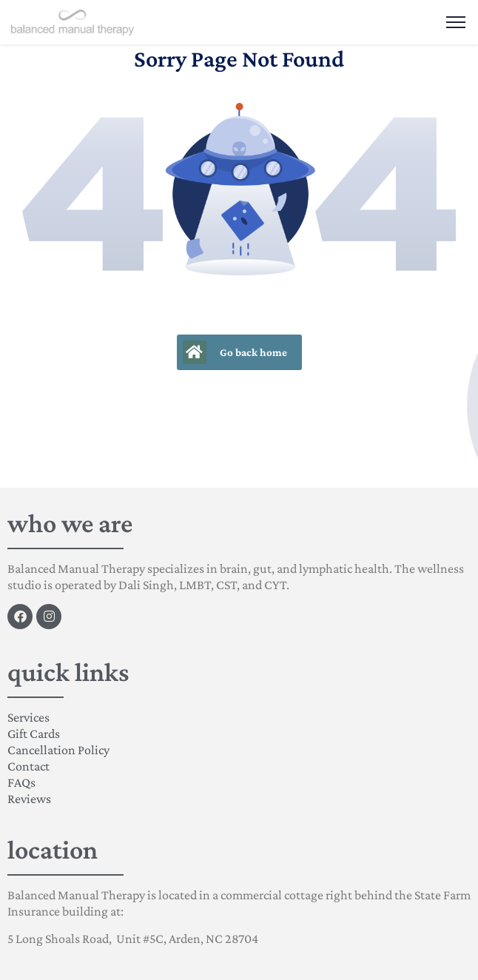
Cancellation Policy (58, 750)
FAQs (21, 782)
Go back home (235, 352)
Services (28, 717)
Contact (28, 766)
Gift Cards (34, 734)
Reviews (29, 799)
